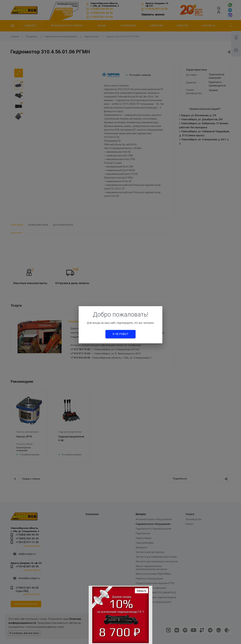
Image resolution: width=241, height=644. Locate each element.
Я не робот (120, 334)
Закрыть (142, 591)
